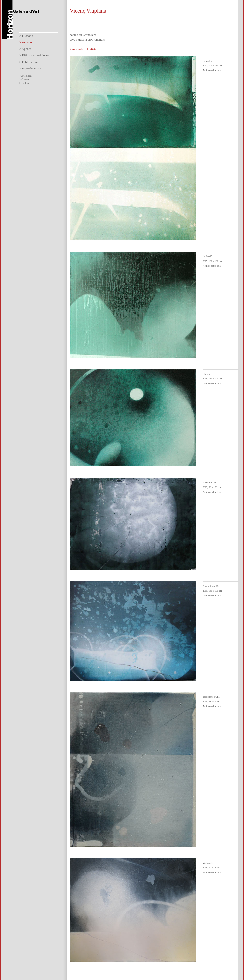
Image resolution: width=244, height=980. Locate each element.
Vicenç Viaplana (88, 11)
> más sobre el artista (83, 49)
